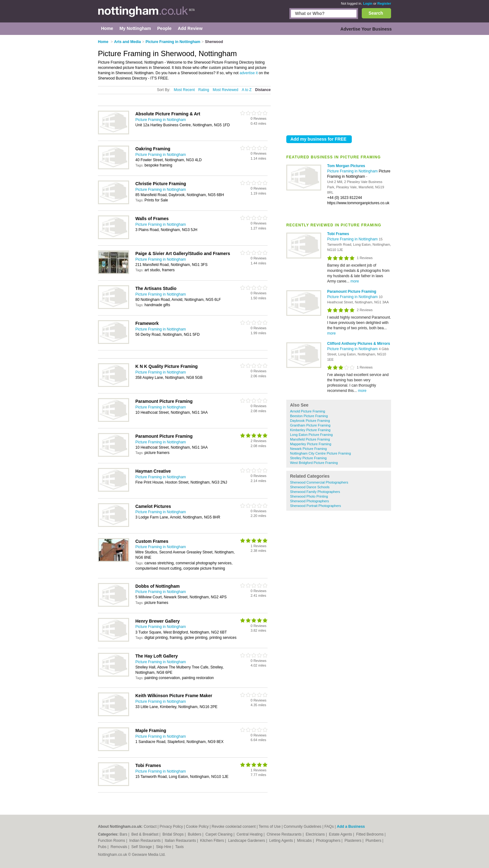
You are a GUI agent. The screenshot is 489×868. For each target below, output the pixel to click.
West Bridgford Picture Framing (314, 463)
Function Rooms (112, 841)
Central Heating (250, 834)
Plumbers (374, 841)
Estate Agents (341, 834)
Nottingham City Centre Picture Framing (320, 453)
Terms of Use (270, 827)
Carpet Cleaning (220, 834)
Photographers (329, 841)
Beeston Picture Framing (309, 416)
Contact (150, 827)
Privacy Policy (171, 827)
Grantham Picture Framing (310, 425)
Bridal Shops (174, 834)
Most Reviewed (225, 90)
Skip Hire (164, 847)
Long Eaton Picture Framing (311, 435)
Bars (124, 834)
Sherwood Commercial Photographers (319, 482)
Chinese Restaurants (285, 834)
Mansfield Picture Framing (310, 439)
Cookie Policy (197, 827)
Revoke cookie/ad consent (234, 827)
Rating (204, 90)
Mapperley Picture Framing (311, 444)
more (355, 281)
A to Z (247, 90)
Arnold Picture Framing (308, 411)
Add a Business (351, 827)
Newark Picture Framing (308, 449)
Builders (195, 834)
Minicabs (305, 841)
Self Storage (142, 847)
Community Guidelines (303, 827)
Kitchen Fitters (213, 841)
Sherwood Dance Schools (310, 487)
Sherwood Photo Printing (309, 496)
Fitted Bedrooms (370, 834)
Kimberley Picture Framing (310, 430)
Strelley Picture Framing (308, 458)
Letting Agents (281, 841)
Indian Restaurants (146, 841)
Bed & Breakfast (145, 834)
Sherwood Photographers (310, 501)
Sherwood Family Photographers (315, 492)
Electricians (316, 834)
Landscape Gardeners (247, 841)
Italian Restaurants (181, 841)
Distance (263, 90)
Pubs (103, 847)
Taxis (179, 847)
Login (368, 3)
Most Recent (184, 90)
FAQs (329, 827)
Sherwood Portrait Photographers (315, 506)
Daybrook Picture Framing (310, 421)
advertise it (249, 73)
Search (376, 13)
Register (384, 3)
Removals (119, 847)
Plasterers (353, 841)
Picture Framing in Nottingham (353, 171)
